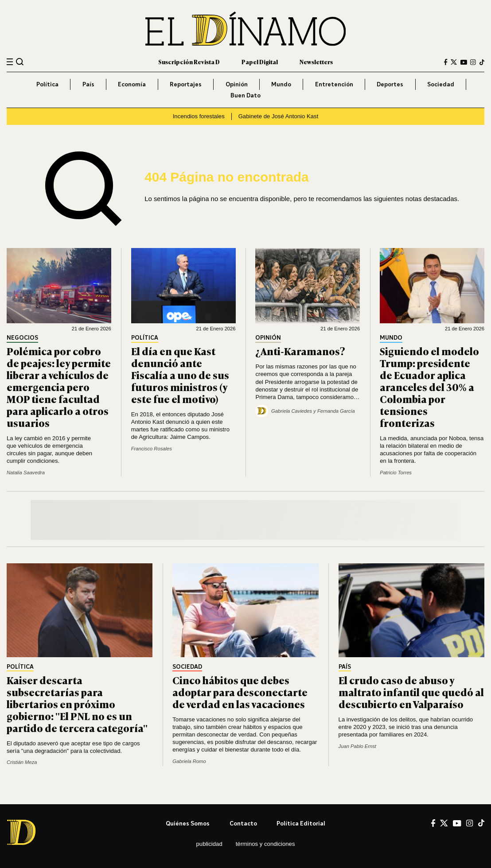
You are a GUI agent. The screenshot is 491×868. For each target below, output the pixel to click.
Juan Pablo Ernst (357, 746)
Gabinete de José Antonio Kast (279, 116)
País (88, 84)
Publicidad (209, 844)
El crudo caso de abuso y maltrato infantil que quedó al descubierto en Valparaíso (411, 692)
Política (47, 84)
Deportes (390, 84)
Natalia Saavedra (26, 473)
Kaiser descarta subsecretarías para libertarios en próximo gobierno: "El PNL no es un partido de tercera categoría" (77, 704)
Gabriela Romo (189, 761)
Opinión (237, 84)
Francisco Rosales (152, 449)
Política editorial (301, 823)
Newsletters (316, 62)
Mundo (281, 84)
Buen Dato (245, 95)
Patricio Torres (396, 473)
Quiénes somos (188, 823)
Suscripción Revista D (189, 62)
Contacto (243, 823)
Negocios (22, 338)
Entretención (334, 84)
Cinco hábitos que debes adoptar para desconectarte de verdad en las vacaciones (240, 692)
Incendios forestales (199, 116)
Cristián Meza (22, 762)
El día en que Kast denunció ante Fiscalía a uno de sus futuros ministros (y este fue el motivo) (180, 375)
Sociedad (441, 84)
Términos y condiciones (265, 844)
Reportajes (186, 84)
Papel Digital (260, 62)
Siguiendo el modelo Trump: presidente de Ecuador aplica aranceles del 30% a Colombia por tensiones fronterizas (429, 387)
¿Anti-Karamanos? (300, 351)
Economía (132, 84)
